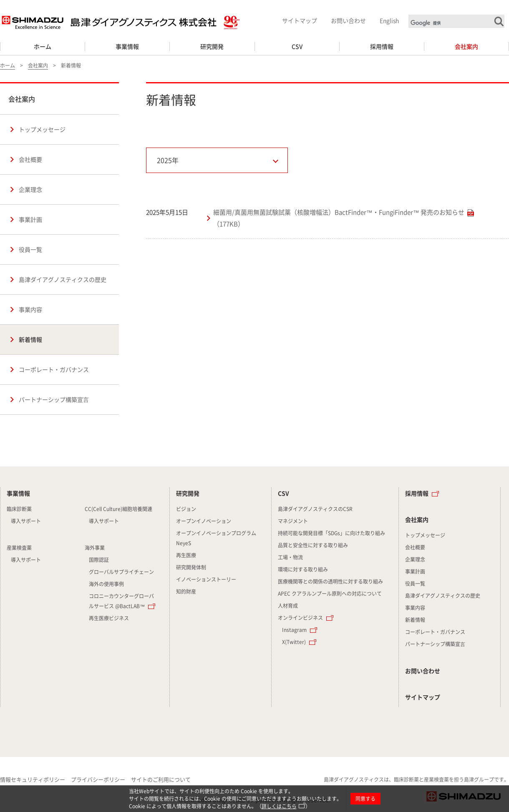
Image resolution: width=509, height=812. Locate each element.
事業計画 (30, 219)
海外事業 (95, 548)
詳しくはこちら (279, 806)
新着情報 (30, 339)
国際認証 (99, 560)
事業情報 (127, 46)
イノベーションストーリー (206, 579)
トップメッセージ (42, 129)
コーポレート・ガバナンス (54, 369)
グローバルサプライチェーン (121, 572)
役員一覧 (30, 249)
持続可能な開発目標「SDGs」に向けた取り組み (331, 533)
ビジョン (186, 509)
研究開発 (212, 46)
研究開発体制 (191, 567)
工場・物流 (290, 557)
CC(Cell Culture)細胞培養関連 (118, 509)
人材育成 (288, 606)
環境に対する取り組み (303, 569)
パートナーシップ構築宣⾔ (54, 399)
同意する (365, 799)
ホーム (43, 46)
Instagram (294, 630)
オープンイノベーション (204, 521)
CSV (297, 46)
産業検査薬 (19, 548)
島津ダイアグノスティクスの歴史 (63, 279)
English (389, 20)
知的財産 (186, 591)
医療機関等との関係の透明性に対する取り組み (330, 581)
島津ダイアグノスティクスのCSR (315, 509)
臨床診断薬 (19, 509)
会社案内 (466, 46)
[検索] (457, 23)
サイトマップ (300, 20)
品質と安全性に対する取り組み (313, 545)
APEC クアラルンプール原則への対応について (330, 594)
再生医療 (186, 555)
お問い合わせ (348, 20)
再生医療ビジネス (109, 618)
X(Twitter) (294, 642)
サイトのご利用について (161, 779)
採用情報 (382, 46)
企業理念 (30, 189)
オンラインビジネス (300, 618)
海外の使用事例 (106, 584)
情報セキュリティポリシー (33, 779)
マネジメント (293, 521)
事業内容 (30, 309)
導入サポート (26, 521)
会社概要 (30, 159)
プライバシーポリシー (98, 779)
